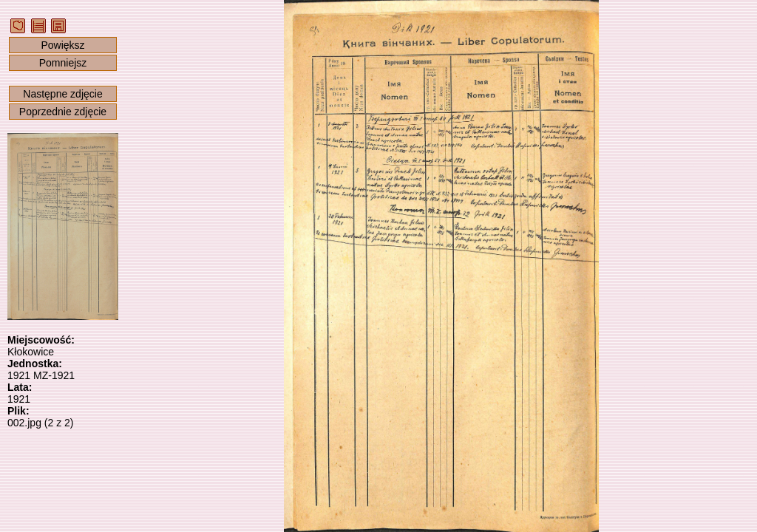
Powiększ (62, 45)
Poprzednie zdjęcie (63, 112)
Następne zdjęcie (62, 94)
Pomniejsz (63, 63)
